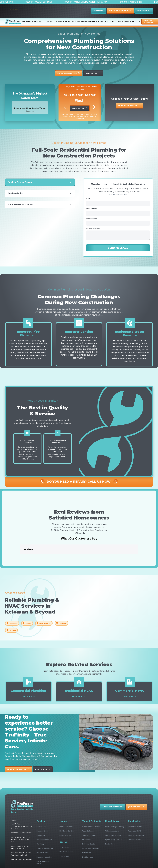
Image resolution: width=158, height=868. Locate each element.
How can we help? (93, 228)
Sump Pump (41, 835)
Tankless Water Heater (45, 848)
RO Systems (87, 840)
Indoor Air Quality (89, 844)
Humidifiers (87, 853)
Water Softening (88, 831)
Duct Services (88, 857)
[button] (20, 557)
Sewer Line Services (113, 835)
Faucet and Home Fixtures (43, 863)
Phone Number (92, 219)
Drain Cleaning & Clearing (115, 827)
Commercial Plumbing (136, 835)
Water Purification (89, 835)
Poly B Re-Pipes (42, 827)
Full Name (90, 199)
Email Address (92, 209)
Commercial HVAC (135, 840)
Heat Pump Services (67, 831)
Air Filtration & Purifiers (91, 848)
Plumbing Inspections (44, 857)
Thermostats (64, 856)
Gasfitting (40, 844)
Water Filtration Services (91, 827)
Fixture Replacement (44, 840)
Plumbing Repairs (43, 831)
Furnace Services (66, 827)
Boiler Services (65, 835)
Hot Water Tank (42, 853)
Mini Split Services (66, 852)
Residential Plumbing (136, 827)
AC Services (64, 848)
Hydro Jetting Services (114, 840)
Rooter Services (111, 844)
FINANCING (99, 11)
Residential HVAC (135, 831)
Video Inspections (112, 831)
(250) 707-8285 (144, 11)
